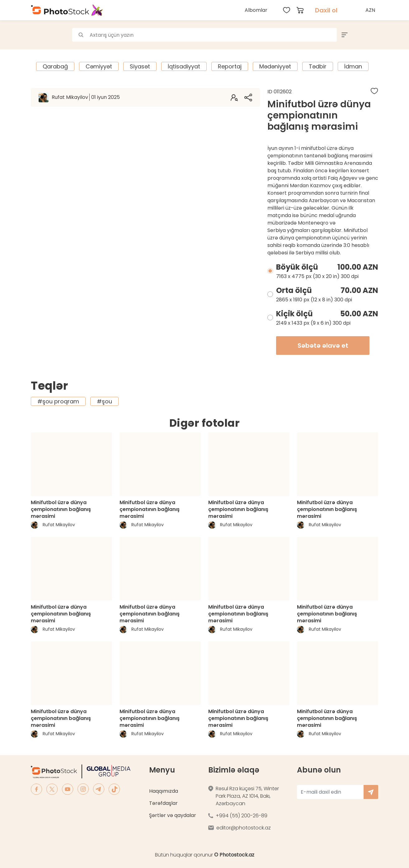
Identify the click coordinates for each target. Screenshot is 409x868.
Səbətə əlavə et (323, 346)
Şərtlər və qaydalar (173, 815)
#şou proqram (58, 401)
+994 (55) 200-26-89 (242, 816)
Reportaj (230, 66)
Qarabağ (55, 66)
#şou (104, 401)
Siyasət (140, 66)
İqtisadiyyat (184, 66)
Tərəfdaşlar (163, 803)
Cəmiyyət (99, 66)
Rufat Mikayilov (86, 97)
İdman (353, 66)
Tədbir (318, 66)
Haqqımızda (164, 791)
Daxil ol (326, 10)
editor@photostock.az (244, 828)
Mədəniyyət (275, 66)
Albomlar (256, 10)
